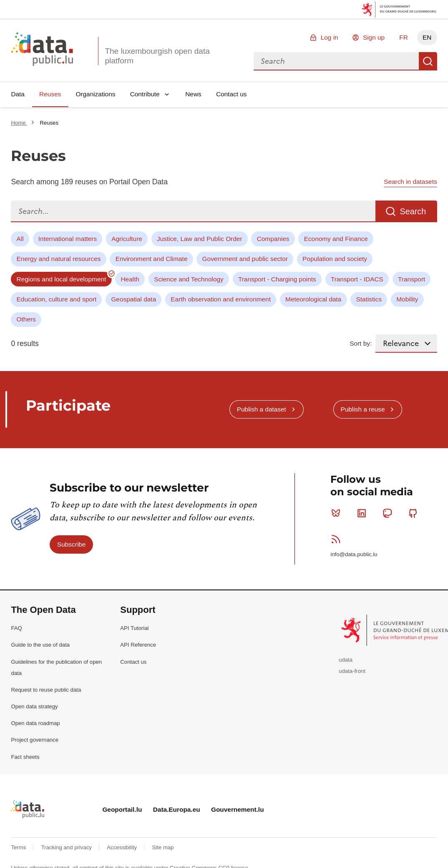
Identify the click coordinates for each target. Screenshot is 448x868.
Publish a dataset (262, 409)
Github (415, 513)
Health (130, 279)
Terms (19, 847)
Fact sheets (25, 757)
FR (404, 37)
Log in (330, 37)
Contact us (232, 94)
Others (26, 319)
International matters (68, 239)
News (193, 94)
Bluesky (338, 513)
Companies (273, 239)
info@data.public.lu (354, 554)
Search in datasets (410, 182)
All (20, 239)
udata (346, 660)
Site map (163, 847)
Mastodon (389, 513)
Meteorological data (313, 299)
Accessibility (122, 847)
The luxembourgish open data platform (157, 56)
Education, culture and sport (57, 299)
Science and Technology (189, 279)
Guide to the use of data (40, 645)
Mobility (407, 299)
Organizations (95, 94)
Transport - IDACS (357, 279)
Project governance (35, 740)
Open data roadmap (35, 723)
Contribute (145, 94)
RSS (338, 539)
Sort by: (361, 343)
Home (19, 123)
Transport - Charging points (277, 279)
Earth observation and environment (221, 299)
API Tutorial (134, 628)
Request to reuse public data (46, 690)
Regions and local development (62, 279)
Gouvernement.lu (238, 809)
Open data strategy (34, 706)
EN (427, 37)
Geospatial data (133, 299)
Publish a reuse (362, 409)
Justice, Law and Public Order (199, 239)
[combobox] (336, 61)
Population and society (335, 259)
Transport (412, 279)
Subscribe (71, 544)
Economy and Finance (336, 239)
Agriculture (127, 239)
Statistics (369, 299)
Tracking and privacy (67, 847)
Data (18, 94)
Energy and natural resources (59, 259)
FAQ (16, 628)
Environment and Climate (152, 259)
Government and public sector (245, 259)
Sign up (374, 37)
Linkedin (364, 513)
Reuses (50, 94)
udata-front (352, 671)
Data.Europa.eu (177, 809)
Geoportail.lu (122, 809)
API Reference (138, 645)
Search (428, 61)
